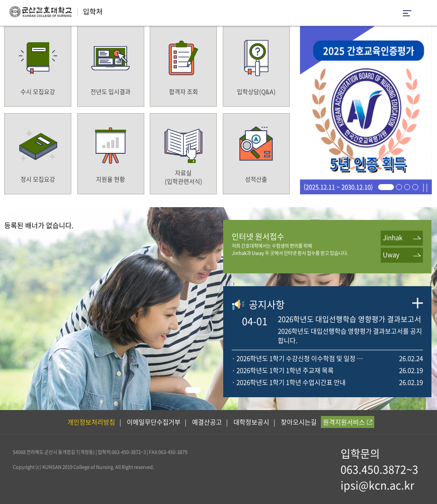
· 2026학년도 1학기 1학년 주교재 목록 (283, 370)
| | (425, 187)
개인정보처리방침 (91, 422)
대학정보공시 (251, 422)
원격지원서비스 (348, 422)
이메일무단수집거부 (154, 422)
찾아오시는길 (299, 422)
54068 (19, 452)
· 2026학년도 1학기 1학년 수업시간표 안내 (289, 382)
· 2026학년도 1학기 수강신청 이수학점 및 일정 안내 (299, 358)
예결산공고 (207, 422)
